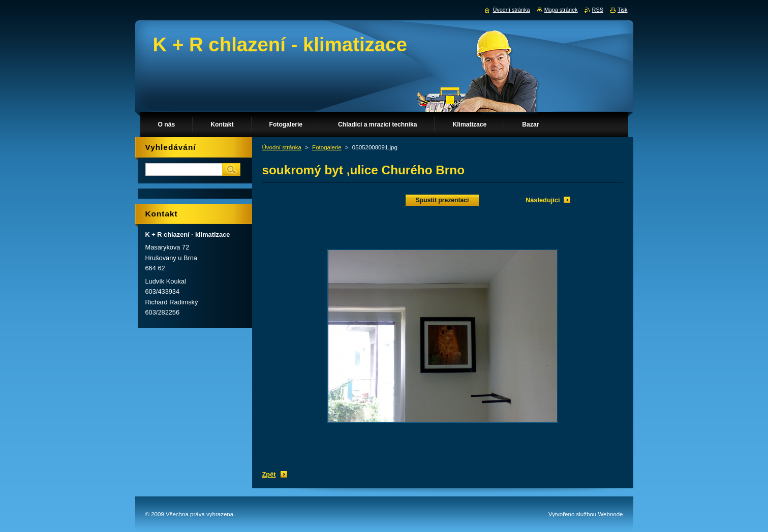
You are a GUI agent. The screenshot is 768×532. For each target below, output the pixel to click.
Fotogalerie (327, 147)
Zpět (269, 474)
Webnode (610, 514)
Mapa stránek (561, 10)
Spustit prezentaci (442, 200)
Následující (543, 200)
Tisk (623, 10)
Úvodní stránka (282, 147)
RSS (598, 10)
